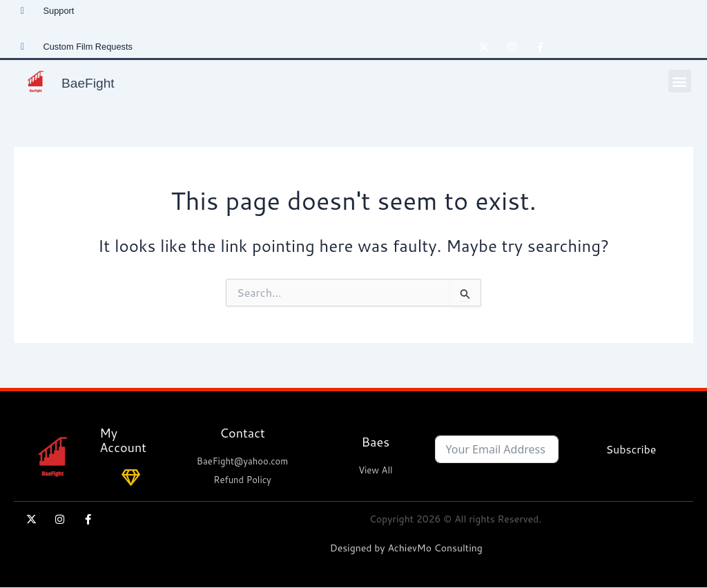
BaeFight (96, 81)
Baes (376, 442)
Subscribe (631, 449)
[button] (680, 81)
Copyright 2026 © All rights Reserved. (455, 519)
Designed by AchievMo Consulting (406, 548)
